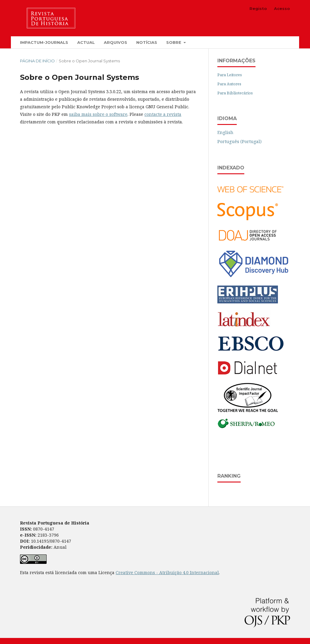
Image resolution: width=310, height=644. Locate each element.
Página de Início (37, 61)
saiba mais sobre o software (98, 114)
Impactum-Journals (44, 42)
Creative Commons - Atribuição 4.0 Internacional (167, 572)
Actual (86, 42)
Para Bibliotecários (235, 93)
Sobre (174, 42)
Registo (258, 8)
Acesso (282, 8)
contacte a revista (163, 114)
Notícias (147, 42)
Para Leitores (230, 75)
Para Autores (229, 84)
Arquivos (115, 42)
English (225, 132)
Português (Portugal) (239, 141)
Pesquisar (273, 42)
